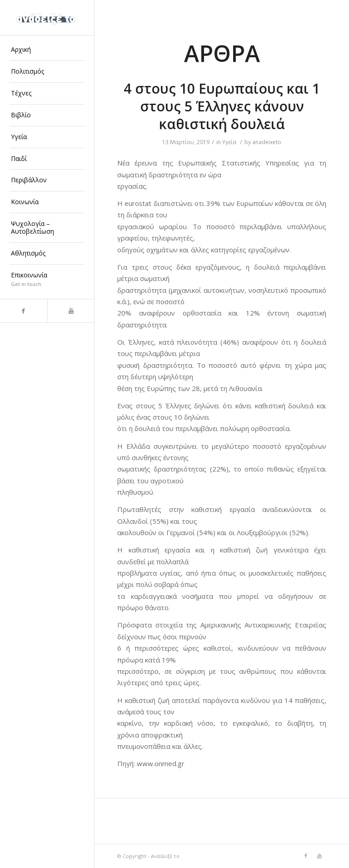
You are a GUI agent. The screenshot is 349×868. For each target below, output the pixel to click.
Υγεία (229, 142)
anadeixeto (267, 142)
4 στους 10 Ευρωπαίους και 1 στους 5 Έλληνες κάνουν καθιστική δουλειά (222, 106)
